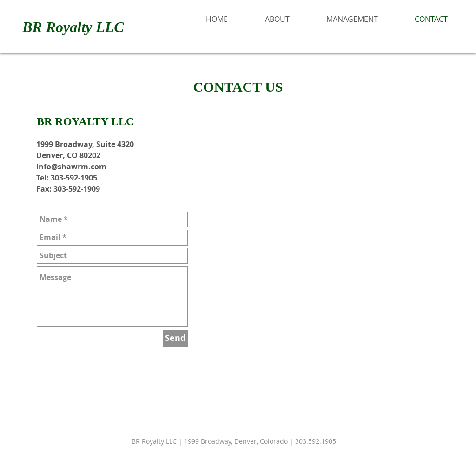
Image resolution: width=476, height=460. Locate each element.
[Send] (175, 338)
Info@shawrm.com (71, 167)
